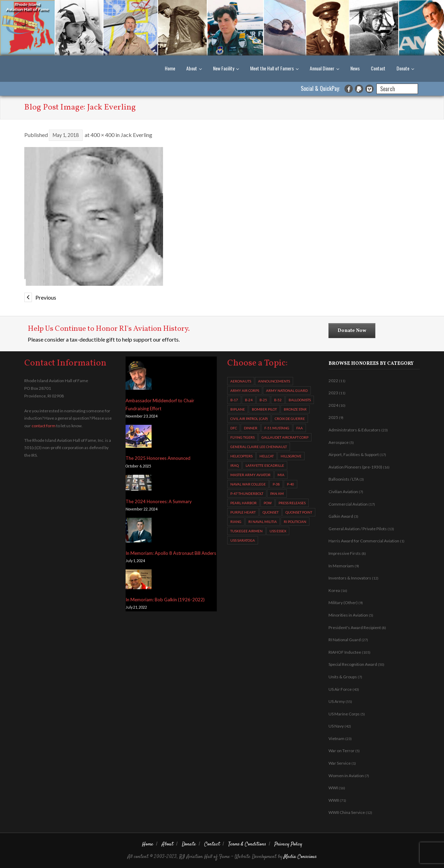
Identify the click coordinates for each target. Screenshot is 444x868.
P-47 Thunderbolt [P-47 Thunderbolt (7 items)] (247, 493)
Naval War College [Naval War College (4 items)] (248, 484)
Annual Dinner (322, 68)
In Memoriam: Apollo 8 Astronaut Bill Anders (171, 553)
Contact (378, 68)
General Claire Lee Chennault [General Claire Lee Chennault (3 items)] (259, 447)
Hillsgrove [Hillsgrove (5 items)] (291, 456)
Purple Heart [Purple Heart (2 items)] (243, 512)
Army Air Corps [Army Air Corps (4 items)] (245, 390)
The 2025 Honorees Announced (158, 458)
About (192, 68)
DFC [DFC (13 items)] (234, 428)
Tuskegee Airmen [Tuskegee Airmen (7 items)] (246, 531)
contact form (44, 426)
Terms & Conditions (247, 844)
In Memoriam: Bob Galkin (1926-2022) (165, 600)
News (355, 68)
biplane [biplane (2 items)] (238, 409)
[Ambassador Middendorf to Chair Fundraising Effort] (139, 375)
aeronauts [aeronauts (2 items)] (241, 381)
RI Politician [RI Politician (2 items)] (295, 522)
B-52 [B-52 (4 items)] (278, 400)
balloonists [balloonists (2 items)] (300, 400)
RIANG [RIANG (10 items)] (236, 522)
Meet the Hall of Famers (272, 68)
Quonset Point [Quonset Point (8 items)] (299, 512)
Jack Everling (136, 135)
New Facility (224, 68)
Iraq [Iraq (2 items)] (234, 465)
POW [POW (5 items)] (268, 503)
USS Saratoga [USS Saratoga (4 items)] (243, 540)
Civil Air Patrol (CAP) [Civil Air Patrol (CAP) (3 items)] (249, 419)
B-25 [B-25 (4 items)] (263, 400)
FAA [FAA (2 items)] (300, 428)
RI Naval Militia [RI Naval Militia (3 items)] (263, 522)
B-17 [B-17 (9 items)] (234, 400)
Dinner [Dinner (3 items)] (251, 428)
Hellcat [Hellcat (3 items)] (267, 456)
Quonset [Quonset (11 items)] (271, 512)
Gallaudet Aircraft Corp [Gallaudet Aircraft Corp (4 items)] (285, 437)
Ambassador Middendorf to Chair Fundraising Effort (160, 405)
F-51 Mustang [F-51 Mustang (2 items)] (277, 428)
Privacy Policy (288, 844)
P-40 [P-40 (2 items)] (291, 484)
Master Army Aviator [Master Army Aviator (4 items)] (250, 475)
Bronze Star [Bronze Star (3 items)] (295, 409)
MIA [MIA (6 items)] (281, 475)
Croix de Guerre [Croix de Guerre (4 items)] (290, 419)
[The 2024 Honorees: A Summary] (139, 484)
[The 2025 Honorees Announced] (139, 437)
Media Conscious (300, 857)
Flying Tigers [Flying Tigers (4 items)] (242, 437)
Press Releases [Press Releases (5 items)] (292, 503)
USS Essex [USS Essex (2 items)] (278, 531)
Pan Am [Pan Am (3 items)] (277, 493)
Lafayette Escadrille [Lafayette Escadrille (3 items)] (265, 465)
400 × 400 (103, 135)
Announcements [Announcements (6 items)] (274, 381)
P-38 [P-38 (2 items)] (276, 484)
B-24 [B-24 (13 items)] (249, 400)
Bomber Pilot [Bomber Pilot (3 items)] (264, 409)
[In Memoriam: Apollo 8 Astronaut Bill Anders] (139, 531)
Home (170, 68)
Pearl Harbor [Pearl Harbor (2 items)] (244, 503)
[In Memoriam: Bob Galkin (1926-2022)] (139, 581)
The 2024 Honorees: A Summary (159, 501)
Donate (403, 68)
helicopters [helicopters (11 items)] (241, 456)
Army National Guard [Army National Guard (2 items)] (287, 390)
